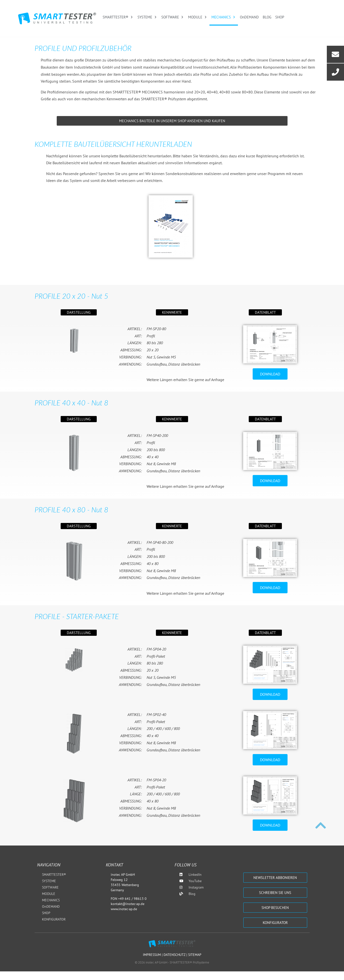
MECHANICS (224, 17)
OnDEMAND (249, 17)
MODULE (198, 17)
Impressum (152, 955)
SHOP (280, 17)
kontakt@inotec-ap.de (128, 904)
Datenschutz (175, 955)
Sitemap (195, 955)
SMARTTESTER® (118, 17)
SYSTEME (147, 17)
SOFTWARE (173, 17)
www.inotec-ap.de (124, 909)
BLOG (267, 17)
